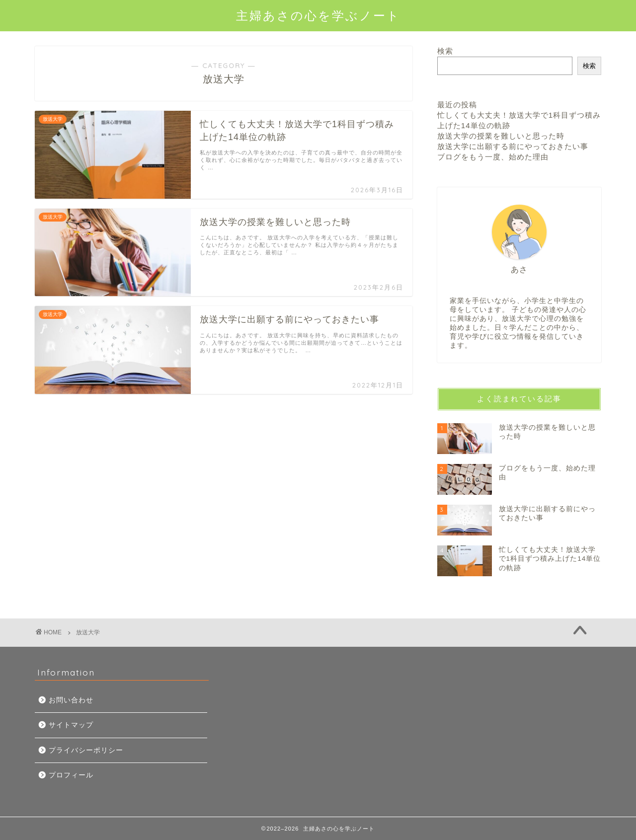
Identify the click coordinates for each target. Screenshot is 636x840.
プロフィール (71, 775)
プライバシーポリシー (86, 750)
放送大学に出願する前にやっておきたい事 (513, 146)
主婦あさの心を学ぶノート (318, 15)
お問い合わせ (71, 700)
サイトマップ (71, 725)
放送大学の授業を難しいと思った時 (501, 136)
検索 (445, 51)
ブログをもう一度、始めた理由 (493, 157)
